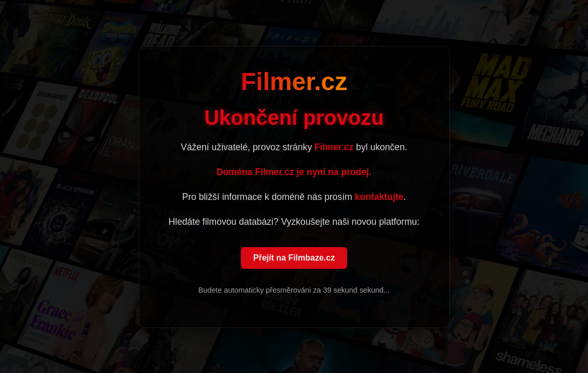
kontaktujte (379, 197)
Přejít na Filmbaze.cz (294, 258)
